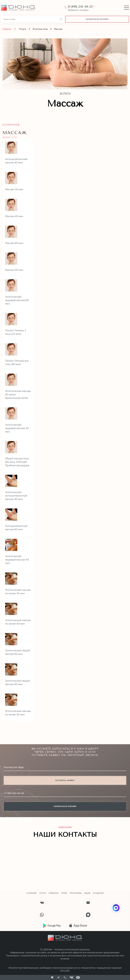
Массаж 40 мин (14, 216)
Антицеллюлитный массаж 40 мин (16, 161)
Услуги (23, 29)
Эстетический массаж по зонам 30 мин (18, 713)
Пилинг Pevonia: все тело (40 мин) (17, 363)
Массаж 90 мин (14, 270)
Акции (87, 893)
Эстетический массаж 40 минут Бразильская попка (18, 395)
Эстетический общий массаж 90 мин (17, 683)
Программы (76, 893)
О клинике (31, 893)
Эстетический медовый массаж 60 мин (17, 300)
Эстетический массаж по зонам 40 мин (18, 622)
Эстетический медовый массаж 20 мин (17, 428)
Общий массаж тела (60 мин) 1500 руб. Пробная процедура (17, 462)
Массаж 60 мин (14, 243)
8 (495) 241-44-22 (80, 7)
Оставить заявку (65, 780)
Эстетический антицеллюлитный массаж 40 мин (16, 496)
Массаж (58, 29)
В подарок (98, 893)
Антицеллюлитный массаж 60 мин (16, 528)
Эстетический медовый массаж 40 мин (17, 560)
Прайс (64, 893)
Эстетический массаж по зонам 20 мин (18, 592)
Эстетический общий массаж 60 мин (17, 652)
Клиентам (54, 893)
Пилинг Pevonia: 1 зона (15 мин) (16, 332)
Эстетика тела (40, 29)
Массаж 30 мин (14, 189)
